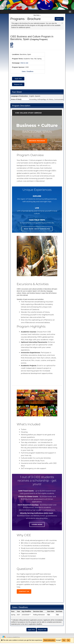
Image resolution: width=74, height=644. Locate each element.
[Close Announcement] (62, 23)
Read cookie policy (49, 640)
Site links (37, 15)
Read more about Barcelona (37, 229)
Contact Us (24, 591)
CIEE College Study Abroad (28, 113)
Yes (64, 640)
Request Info (18, 84)
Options (59, 19)
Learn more (37, 524)
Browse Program (37, 141)
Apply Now (18, 79)
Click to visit (24, 63)
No (68, 640)
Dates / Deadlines (28, 71)
